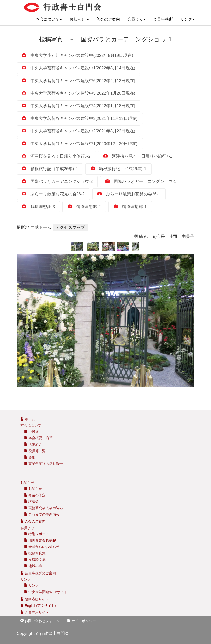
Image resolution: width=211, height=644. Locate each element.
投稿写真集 (35, 553)
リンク (187, 19)
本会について (49, 19)
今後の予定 (35, 495)
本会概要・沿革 (38, 438)
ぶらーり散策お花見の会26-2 (53, 194)
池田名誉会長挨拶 (40, 540)
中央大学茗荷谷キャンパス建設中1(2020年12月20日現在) (80, 144)
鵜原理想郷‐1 (130, 207)
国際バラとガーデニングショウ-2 (57, 181)
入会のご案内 (108, 19)
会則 (30, 457)
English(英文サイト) (38, 606)
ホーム (28, 419)
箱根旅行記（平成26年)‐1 (118, 169)
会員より (136, 19)
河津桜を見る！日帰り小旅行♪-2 (56, 156)
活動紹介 (33, 444)
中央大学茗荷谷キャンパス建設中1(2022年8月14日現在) (79, 68)
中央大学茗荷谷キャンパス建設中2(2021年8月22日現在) (79, 131)
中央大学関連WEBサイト (46, 592)
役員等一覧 (35, 451)
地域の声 (33, 566)
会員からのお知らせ (42, 547)
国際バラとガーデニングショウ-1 (141, 181)
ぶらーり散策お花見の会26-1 (129, 194)
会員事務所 (163, 19)
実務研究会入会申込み (44, 508)
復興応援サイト (35, 599)
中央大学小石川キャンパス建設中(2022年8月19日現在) (78, 55)
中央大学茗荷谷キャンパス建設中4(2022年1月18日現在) (79, 106)
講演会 (32, 501)
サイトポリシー (81, 621)
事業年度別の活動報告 (44, 464)
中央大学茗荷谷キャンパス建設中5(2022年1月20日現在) (79, 93)
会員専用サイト (35, 612)
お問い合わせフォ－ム (40, 621)
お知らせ (79, 19)
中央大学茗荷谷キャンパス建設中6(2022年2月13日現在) (79, 81)
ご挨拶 (32, 432)
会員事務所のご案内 (40, 573)
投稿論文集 (35, 560)
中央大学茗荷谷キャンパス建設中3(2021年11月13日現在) (80, 118)
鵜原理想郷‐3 (38, 207)
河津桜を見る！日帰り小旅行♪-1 (138, 156)
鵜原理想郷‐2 (84, 207)
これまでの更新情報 (42, 514)
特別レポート (37, 534)
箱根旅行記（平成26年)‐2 (50, 169)
